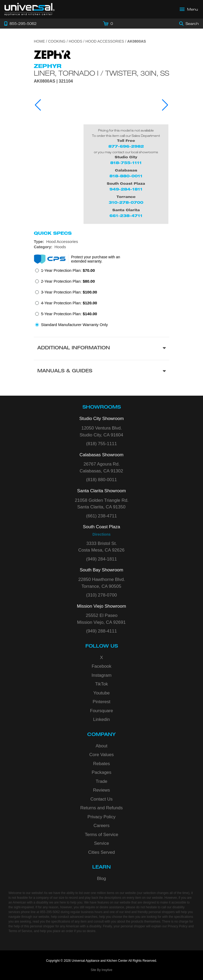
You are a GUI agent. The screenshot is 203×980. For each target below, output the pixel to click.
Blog (101, 879)
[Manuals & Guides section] (101, 371)
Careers (101, 826)
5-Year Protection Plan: (69, 314)
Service (102, 843)
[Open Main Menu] (189, 9)
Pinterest (101, 702)
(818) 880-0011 (101, 480)
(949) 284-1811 (101, 559)
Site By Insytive (101, 970)
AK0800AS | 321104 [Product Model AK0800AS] (53, 81)
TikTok (102, 684)
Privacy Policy (101, 817)
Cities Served (101, 852)
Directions (101, 534)
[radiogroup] (101, 299)
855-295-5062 (50, 912)
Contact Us (101, 799)
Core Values (101, 755)
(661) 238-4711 (101, 516)
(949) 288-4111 (101, 631)
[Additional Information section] (101, 348)
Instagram (101, 675)
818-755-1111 (126, 163)
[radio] (65, 272)
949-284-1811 (126, 189)
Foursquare (102, 711)
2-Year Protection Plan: (68, 281)
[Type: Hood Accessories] (101, 242)
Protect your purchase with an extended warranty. (96, 259)
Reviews (101, 790)
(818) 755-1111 (101, 444)
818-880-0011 (126, 176)
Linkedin (101, 719)
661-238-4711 (126, 216)
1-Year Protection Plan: (68, 270)
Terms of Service (102, 835)
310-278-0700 (126, 202)
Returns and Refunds (102, 808)
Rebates (101, 764)
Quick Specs (53, 233)
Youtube (101, 693)
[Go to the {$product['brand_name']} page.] (52, 54)
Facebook (102, 666)
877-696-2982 (126, 146)
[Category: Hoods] (101, 247)
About (101, 746)
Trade (101, 781)
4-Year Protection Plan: (69, 303)
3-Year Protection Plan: (69, 292)
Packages (102, 772)
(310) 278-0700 (101, 595)
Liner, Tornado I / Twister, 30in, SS (101, 73)
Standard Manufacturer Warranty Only (74, 325)
